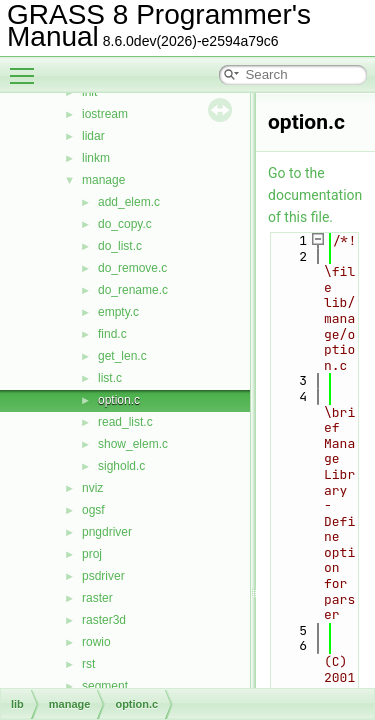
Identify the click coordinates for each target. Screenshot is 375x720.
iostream (105, 114)
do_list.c (120, 246)
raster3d (104, 620)
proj (92, 554)
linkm (96, 158)
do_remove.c (132, 268)
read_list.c (125, 422)
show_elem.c (133, 444)
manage (103, 180)
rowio (96, 642)
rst (88, 664)
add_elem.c (129, 202)
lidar (93, 136)
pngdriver (107, 532)
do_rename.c (133, 290)
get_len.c (122, 356)
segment (105, 686)
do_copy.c (125, 224)
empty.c (118, 312)
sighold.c (121, 466)
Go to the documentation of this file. (315, 195)
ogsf (93, 510)
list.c (110, 378)
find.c (112, 334)
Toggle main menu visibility (27, 67)
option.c (119, 400)
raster (97, 598)
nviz (92, 488)
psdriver (103, 576)
